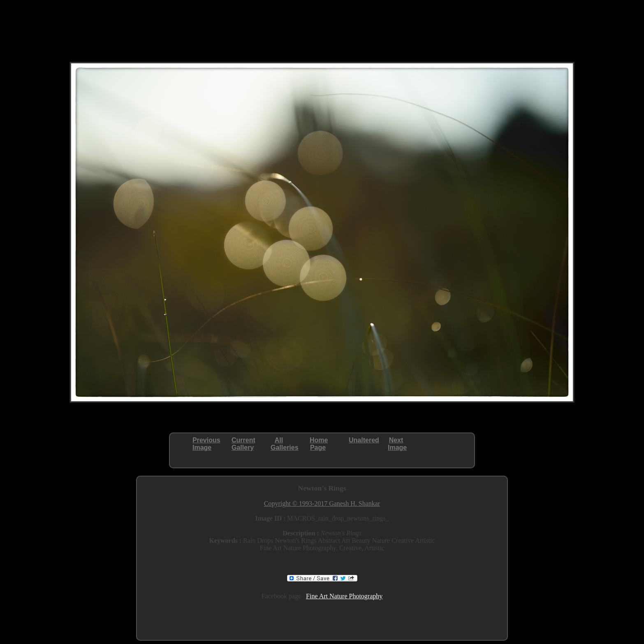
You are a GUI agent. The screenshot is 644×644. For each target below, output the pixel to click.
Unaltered (364, 440)
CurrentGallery (243, 444)
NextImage (397, 444)
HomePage (319, 444)
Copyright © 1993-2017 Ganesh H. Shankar (322, 503)
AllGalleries (285, 444)
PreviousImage (206, 444)
